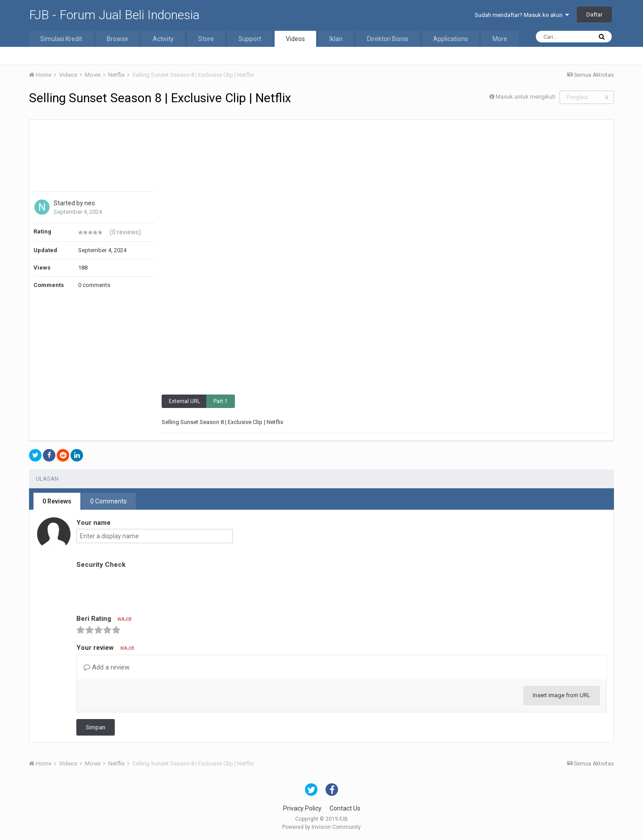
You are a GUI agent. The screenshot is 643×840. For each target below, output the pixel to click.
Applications (451, 39)
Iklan (336, 39)
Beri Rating (104, 619)
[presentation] (144, 588)
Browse (117, 39)
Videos (295, 39)
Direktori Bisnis (388, 39)
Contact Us (345, 808)
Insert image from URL (562, 695)
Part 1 (221, 401)
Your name (94, 523)
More (500, 39)
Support (250, 39)
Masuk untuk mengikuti (526, 97)
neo (90, 203)
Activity (163, 39)
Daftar (594, 15)
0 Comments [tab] (109, 501)
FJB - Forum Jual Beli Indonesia (114, 15)
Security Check (101, 565)
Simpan (96, 727)
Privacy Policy (302, 808)
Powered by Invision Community (321, 827)
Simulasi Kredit (61, 39)
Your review (105, 648)
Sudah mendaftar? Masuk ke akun (522, 15)
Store (206, 39)
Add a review (106, 667)
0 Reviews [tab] (57, 501)
